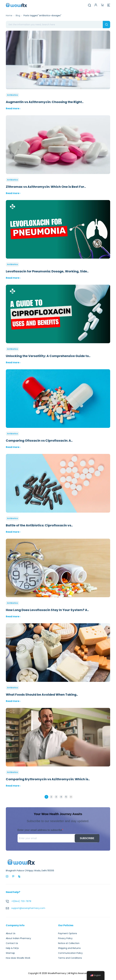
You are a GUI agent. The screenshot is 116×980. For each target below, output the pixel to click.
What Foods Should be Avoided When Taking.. (42, 695)
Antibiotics (12, 95)
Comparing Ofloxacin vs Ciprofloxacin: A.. (39, 441)
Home (9, 15)
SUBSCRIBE (87, 838)
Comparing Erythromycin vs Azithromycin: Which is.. (48, 779)
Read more (13, 108)
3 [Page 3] (56, 797)
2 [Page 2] (51, 797)
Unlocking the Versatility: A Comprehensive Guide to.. (48, 356)
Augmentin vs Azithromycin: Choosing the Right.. (45, 102)
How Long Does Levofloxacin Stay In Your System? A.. (47, 610)
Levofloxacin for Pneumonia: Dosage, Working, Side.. (47, 271)
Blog (18, 15)
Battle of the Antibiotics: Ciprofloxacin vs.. (39, 525)
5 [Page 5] (66, 797)
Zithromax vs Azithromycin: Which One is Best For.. (46, 187)
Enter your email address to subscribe (40, 830)
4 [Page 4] (61, 797)
